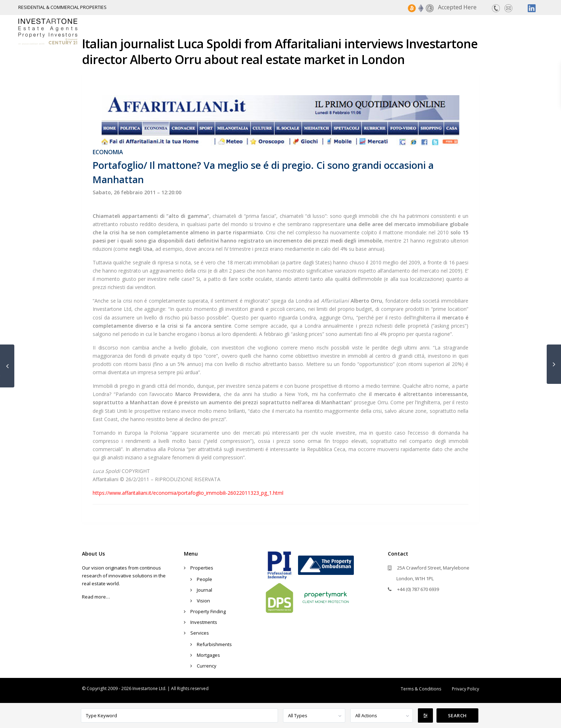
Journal (204, 590)
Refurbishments (214, 644)
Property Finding (389, 31)
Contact (531, 31)
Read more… (96, 597)
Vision (203, 601)
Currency (207, 666)
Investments (448, 31)
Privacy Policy (465, 689)
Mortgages (208, 655)
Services (493, 31)
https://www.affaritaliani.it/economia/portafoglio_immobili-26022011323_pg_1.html (188, 493)
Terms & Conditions (421, 689)
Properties (333, 31)
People (204, 579)
